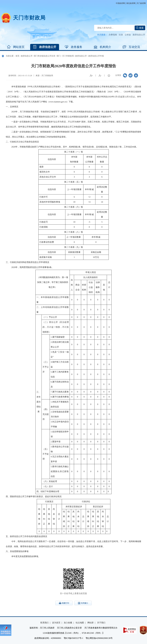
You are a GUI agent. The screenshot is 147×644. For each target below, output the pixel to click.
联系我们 (44, 623)
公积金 (128, 35)
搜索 (140, 28)
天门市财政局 (29, 18)
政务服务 (73, 47)
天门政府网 (141, 3)
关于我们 (101, 623)
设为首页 (56, 623)
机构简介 (102, 47)
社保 (121, 35)
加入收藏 (68, 623)
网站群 (91, 623)
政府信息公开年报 (96, 56)
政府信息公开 (139, 35)
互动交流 (131, 47)
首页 (17, 56)
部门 (59, 56)
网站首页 (16, 47)
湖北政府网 (131, 3)
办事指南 (113, 35)
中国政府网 (120, 3)
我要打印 (64, 603)
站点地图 (80, 623)
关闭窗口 (83, 603)
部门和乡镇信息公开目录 (45, 56)
